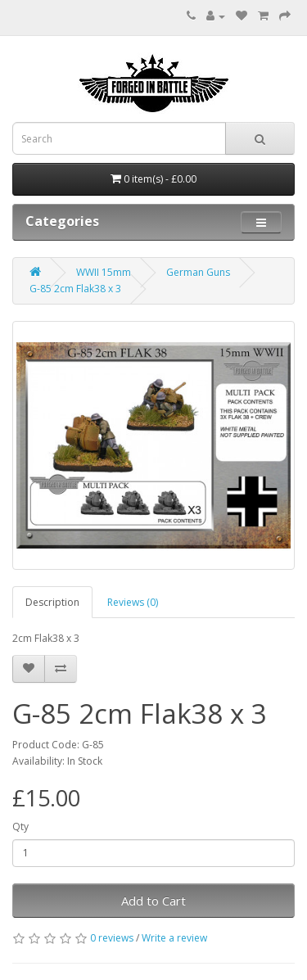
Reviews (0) (133, 602)
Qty (20, 826)
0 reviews (112, 938)
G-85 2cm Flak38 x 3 (75, 289)
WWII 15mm (104, 272)
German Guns (198, 272)
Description (52, 602)
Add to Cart (153, 901)
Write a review (174, 938)
